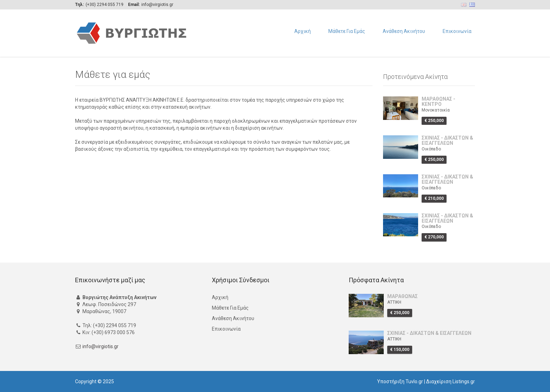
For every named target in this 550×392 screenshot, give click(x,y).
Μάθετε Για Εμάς (347, 31)
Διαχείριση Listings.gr (451, 381)
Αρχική (303, 31)
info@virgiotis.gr (100, 346)
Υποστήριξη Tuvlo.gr (400, 381)
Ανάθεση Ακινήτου (404, 31)
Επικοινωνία (457, 31)
